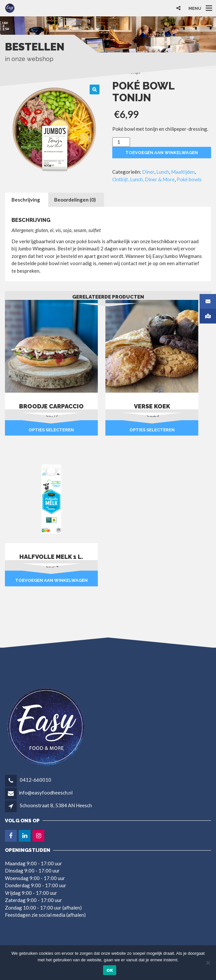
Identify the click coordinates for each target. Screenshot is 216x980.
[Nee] (208, 963)
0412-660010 (35, 780)
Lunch (163, 172)
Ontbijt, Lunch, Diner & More (143, 179)
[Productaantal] (121, 142)
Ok (110, 970)
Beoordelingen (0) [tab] (75, 200)
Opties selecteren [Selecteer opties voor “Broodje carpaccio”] (51, 430)
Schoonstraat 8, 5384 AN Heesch (56, 805)
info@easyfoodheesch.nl (46, 793)
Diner (148, 172)
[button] (95, 89)
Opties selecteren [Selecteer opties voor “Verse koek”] (152, 430)
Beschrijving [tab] (26, 200)
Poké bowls (189, 179)
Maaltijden (183, 172)
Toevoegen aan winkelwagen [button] (51, 580)
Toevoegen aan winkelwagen (162, 153)
